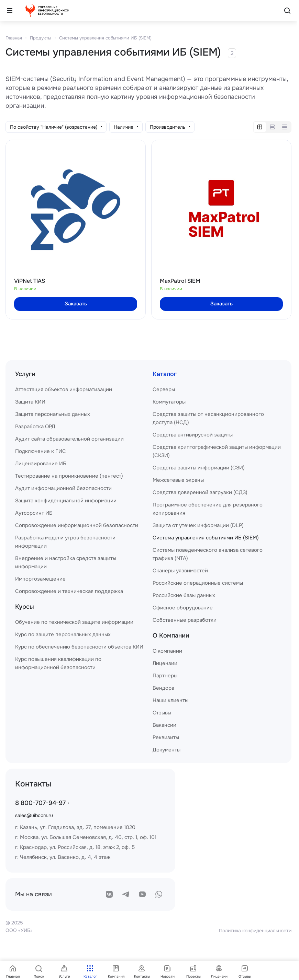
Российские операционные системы (198, 583)
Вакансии (164, 725)
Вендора (163, 688)
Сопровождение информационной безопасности (77, 525)
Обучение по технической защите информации (74, 622)
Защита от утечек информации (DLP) (198, 525)
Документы (167, 750)
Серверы (164, 389)
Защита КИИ (30, 402)
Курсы (25, 607)
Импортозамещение (40, 579)
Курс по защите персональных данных (63, 634)
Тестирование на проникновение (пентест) (69, 476)
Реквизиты (166, 737)
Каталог (165, 374)
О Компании (171, 635)
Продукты (41, 38)
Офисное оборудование (183, 608)
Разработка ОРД (35, 427)
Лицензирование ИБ (41, 464)
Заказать (76, 304)
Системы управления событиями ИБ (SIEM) (105, 38)
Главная (14, 38)
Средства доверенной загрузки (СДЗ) (200, 492)
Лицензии (165, 663)
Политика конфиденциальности (255, 931)
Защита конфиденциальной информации (66, 501)
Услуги (25, 374)
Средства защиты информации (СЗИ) (199, 468)
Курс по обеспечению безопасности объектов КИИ (79, 647)
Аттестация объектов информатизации (64, 389)
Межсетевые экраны (178, 480)
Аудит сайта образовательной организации (69, 439)
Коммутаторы (169, 402)
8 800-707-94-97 (40, 803)
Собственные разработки (185, 620)
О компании (167, 651)
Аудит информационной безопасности (63, 488)
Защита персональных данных (53, 414)
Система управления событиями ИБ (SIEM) (206, 538)
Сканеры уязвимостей (180, 571)
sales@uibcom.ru (34, 815)
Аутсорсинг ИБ (34, 513)
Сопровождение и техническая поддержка (69, 591)
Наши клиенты (170, 700)
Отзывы (162, 713)
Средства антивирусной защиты (193, 435)
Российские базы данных (184, 595)
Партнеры (165, 676)
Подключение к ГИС (41, 451)
